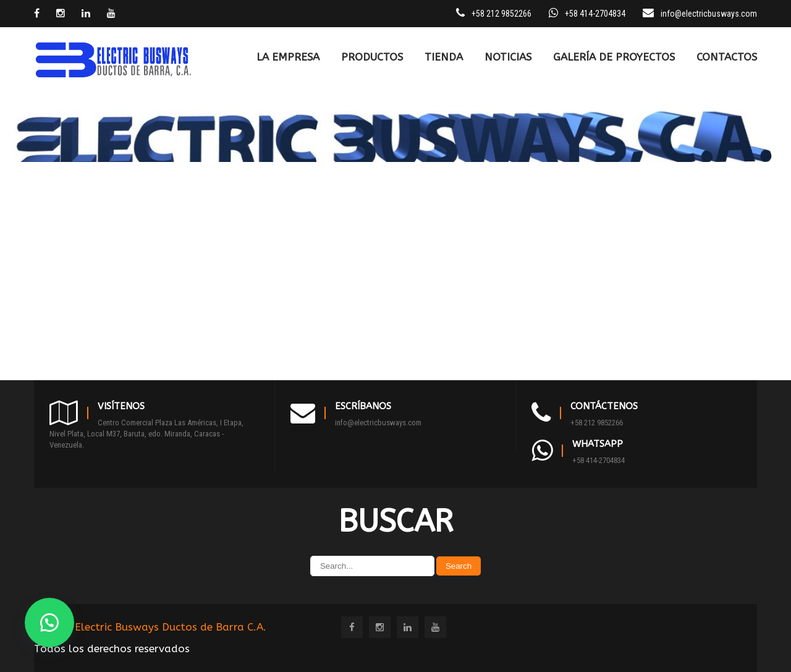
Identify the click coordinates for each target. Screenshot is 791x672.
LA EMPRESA (288, 57)
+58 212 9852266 (597, 423)
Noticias (508, 57)
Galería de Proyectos (614, 57)
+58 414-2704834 (599, 460)
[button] (49, 623)
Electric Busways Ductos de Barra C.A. (171, 627)
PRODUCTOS (372, 57)
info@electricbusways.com (709, 14)
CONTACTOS (727, 57)
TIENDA (444, 57)
